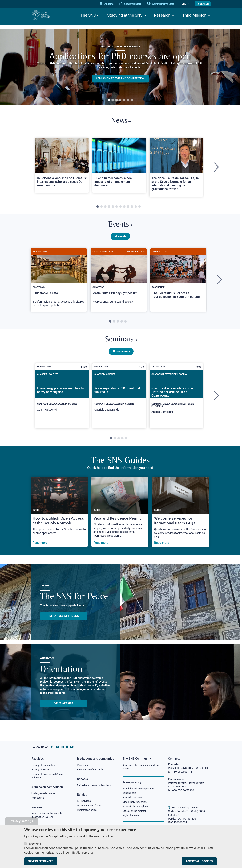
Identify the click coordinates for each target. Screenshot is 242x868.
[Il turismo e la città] (59, 283)
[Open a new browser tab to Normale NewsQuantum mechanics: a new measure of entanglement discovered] (119, 167)
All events (120, 239)
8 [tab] (124, 208)
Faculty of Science (42, 770)
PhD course (38, 799)
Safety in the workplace (136, 808)
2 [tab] (113, 100)
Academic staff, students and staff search (143, 767)
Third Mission (194, 15)
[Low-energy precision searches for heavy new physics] (62, 399)
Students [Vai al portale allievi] (111, 4)
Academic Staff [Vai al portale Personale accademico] (134, 4)
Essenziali (34, 844)
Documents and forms (90, 806)
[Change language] (189, 4)
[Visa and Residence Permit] (120, 516)
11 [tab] (136, 208)
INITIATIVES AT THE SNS (64, 620)
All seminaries (121, 356)
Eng (186, 4)
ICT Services (84, 802)
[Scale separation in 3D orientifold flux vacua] (119, 399)
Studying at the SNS (125, 15)
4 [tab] (120, 100)
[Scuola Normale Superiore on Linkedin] (62, 747)
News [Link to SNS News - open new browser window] (121, 122)
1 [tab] (109, 100)
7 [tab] (132, 100)
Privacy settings (21, 821)
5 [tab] (124, 100)
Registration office (88, 811)
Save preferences (41, 861)
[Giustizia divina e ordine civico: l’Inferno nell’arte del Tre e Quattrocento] (176, 400)
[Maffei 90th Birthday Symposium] (119, 281)
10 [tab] (132, 208)
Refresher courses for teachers (95, 786)
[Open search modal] (203, 4)
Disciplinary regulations (136, 803)
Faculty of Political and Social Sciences (49, 776)
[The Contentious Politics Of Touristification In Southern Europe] (178, 279)
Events (120, 227)
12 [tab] (139, 208)
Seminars (121, 343)
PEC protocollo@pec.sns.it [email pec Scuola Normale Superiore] (186, 807)
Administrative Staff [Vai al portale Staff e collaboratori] (164, 4)
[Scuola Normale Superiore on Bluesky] (58, 747)
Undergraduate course (45, 794)
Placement (83, 765)
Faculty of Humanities (44, 765)
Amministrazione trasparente (140, 789)
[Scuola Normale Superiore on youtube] (72, 747)
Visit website (64, 708)
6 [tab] (128, 100)
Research (162, 15)
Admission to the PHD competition (120, 79)
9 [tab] (128, 208)
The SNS (88, 15)
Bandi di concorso (133, 798)
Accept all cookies (199, 861)
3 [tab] (116, 100)
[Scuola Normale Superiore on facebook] (67, 747)
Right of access (132, 817)
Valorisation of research (91, 770)
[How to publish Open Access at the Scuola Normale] (59, 516)
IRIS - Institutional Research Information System (48, 817)
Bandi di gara (130, 794)
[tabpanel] (120, 67)
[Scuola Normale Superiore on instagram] (53, 747)
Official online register (135, 812)
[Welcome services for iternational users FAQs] (181, 516)
